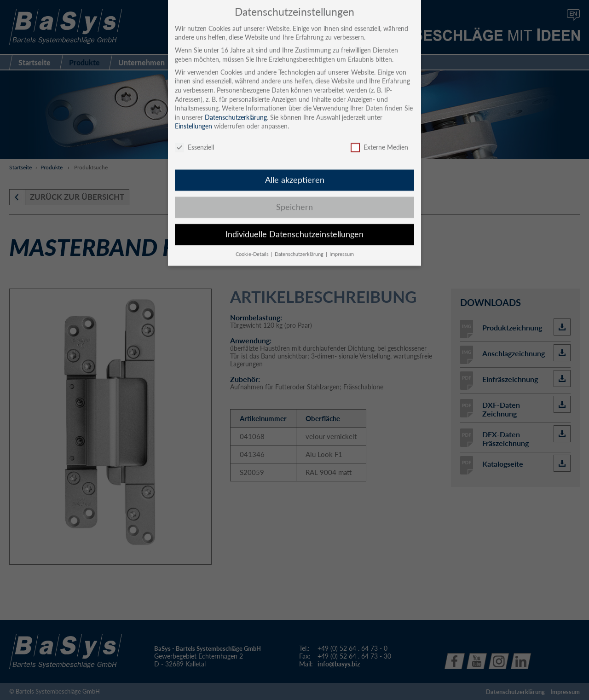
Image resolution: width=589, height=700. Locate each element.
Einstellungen (193, 118)
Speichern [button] (294, 199)
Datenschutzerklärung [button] (300, 246)
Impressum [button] (342, 246)
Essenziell (194, 139)
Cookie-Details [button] (253, 246)
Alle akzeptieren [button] (295, 171)
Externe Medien (379, 139)
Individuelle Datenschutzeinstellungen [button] (294, 226)
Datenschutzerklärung (236, 109)
